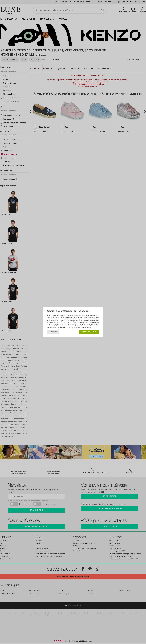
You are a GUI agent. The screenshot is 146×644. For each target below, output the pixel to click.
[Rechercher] (103, 10)
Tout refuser (53, 332)
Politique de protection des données (80, 328)
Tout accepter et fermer (89, 332)
